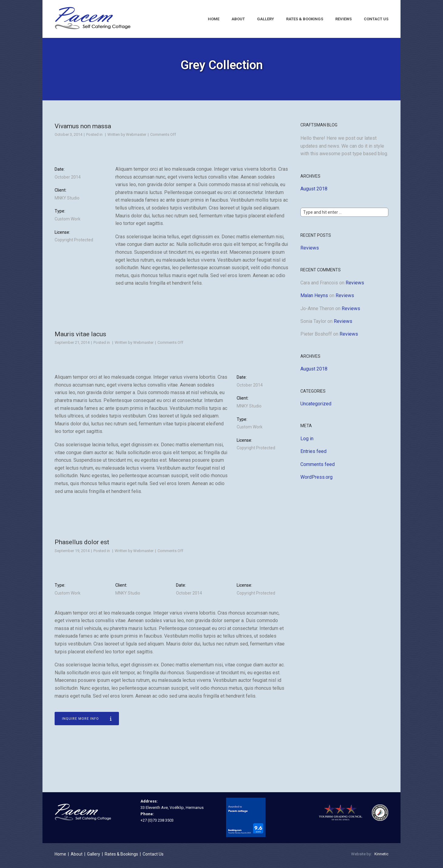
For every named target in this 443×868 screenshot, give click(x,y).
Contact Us (376, 19)
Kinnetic (381, 857)
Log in (307, 442)
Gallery (265, 19)
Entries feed (313, 455)
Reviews (343, 19)
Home (214, 19)
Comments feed (318, 468)
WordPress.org (316, 480)
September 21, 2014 (72, 346)
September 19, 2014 (72, 554)
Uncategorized (316, 407)
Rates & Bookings (305, 19)
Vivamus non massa (83, 129)
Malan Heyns (314, 299)
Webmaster (136, 138)
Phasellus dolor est (82, 545)
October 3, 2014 (68, 138)
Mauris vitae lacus (80, 337)
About (238, 19)
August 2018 (314, 192)
